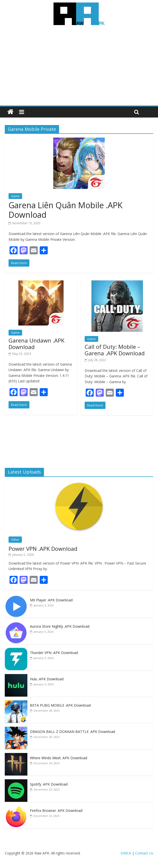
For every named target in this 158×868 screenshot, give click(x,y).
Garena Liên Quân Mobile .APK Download (66, 210)
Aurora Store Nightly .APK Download (60, 626)
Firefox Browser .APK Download (56, 810)
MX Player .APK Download (51, 600)
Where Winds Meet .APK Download (59, 758)
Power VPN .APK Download (43, 549)
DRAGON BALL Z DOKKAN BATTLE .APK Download (72, 732)
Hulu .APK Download (47, 679)
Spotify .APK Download (49, 784)
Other (15, 540)
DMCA (126, 853)
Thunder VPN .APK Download (54, 653)
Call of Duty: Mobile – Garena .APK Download (115, 350)
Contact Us (144, 853)
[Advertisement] (79, 68)
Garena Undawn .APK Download (36, 344)
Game (15, 196)
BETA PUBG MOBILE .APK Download (60, 705)
